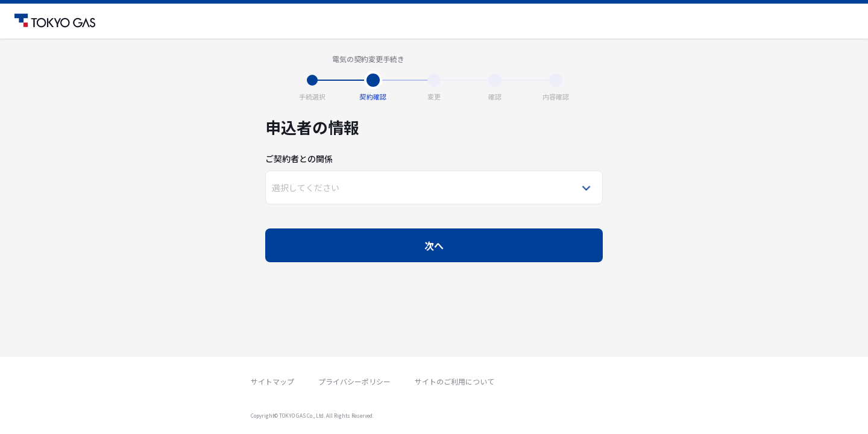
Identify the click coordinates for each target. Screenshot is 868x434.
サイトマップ (272, 381)
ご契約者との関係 (299, 159)
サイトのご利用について (454, 381)
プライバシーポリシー (354, 381)
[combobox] (273, 187)
